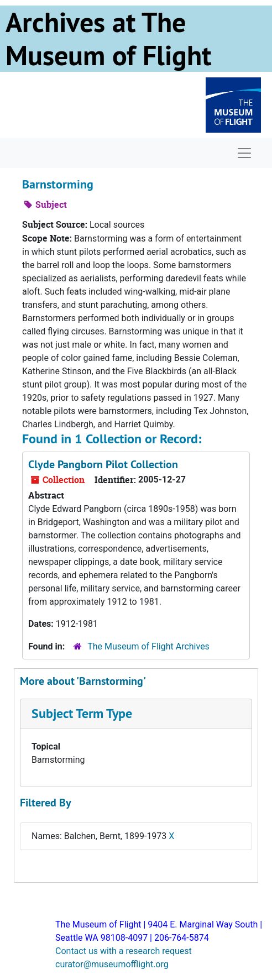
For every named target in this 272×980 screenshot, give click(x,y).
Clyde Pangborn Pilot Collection (103, 464)
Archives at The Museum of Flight (108, 39)
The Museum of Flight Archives (148, 646)
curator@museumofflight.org (112, 964)
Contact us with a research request (124, 951)
